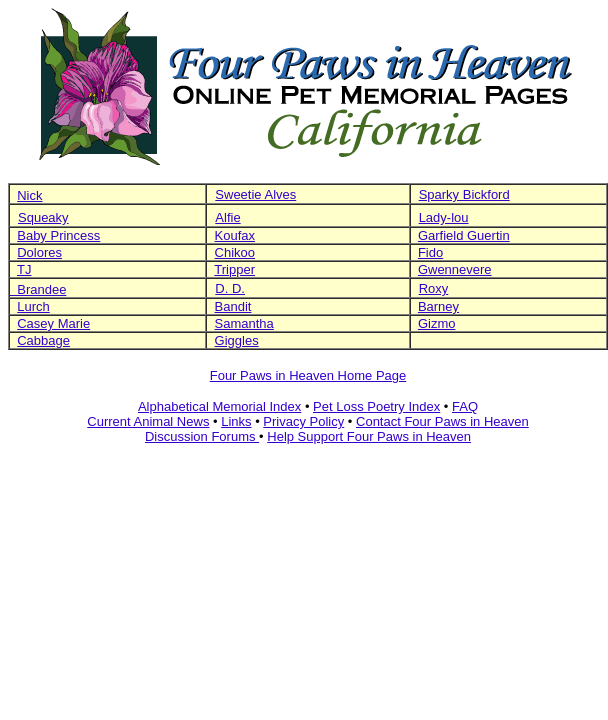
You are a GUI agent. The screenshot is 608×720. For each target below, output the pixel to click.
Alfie (227, 217)
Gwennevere (455, 269)
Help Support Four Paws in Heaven (369, 436)
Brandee (38, 289)
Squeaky (43, 217)
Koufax (235, 235)
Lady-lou (444, 217)
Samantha (244, 323)
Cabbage (43, 340)
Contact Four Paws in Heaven (442, 421)
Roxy (434, 288)
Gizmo (437, 323)
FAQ (465, 406)
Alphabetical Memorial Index (219, 406)
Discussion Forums (202, 436)
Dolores (39, 252)
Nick (29, 195)
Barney (438, 306)
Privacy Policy (303, 421)
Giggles (237, 340)
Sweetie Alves (255, 194)
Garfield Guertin (464, 235)
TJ (24, 269)
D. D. (230, 288)
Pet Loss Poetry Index (376, 406)
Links (236, 421)
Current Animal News (148, 421)
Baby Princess (58, 235)
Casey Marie (53, 323)
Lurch (33, 306)
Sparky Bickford (464, 194)
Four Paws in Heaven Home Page (308, 375)
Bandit (233, 306)
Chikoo (235, 252)
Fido (430, 252)
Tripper (234, 269)
